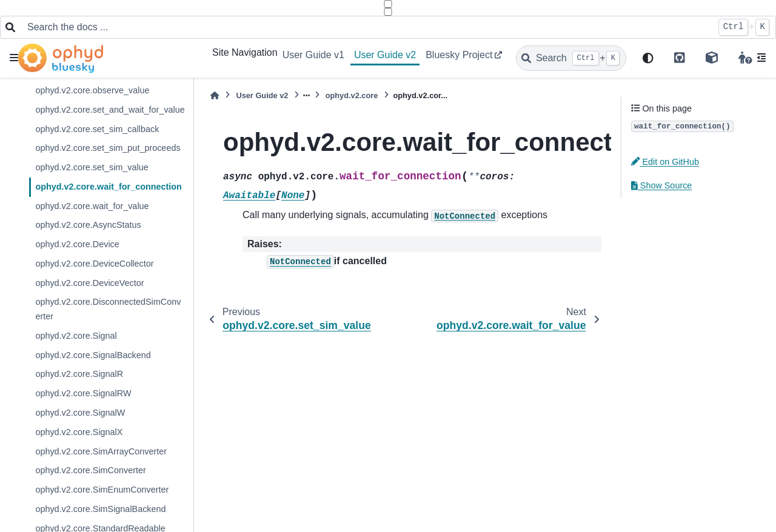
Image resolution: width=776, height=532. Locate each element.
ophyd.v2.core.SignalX (79, 432)
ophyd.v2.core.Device (77, 244)
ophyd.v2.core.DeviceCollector (94, 264)
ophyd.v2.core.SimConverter (90, 470)
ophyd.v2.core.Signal (76, 336)
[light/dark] (648, 58)
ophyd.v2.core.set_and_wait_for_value (110, 110)
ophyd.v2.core (352, 95)
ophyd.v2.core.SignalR (79, 374)
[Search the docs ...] (366, 27)
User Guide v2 (385, 55)
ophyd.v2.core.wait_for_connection (109, 187)
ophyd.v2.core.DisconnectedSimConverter (108, 309)
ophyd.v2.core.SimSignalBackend (100, 509)
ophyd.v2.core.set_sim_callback (97, 129)
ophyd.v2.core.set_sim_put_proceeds (108, 148)
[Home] (215, 95)
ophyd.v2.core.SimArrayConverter (101, 451)
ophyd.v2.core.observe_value (92, 90)
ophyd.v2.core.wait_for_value (92, 206)
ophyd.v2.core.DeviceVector (89, 283)
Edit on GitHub (665, 162)
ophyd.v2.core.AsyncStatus (88, 225)
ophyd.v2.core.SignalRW (83, 393)
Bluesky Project (459, 55)
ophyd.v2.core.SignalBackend (93, 355)
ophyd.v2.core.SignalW (80, 413)
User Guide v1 (313, 55)
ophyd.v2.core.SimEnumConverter (102, 490)
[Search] (571, 58)
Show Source (661, 185)
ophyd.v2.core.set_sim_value (92, 167)
